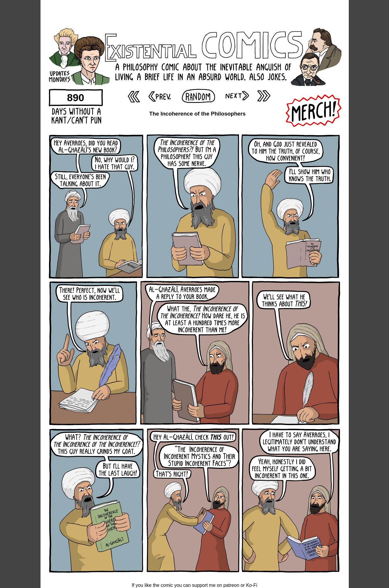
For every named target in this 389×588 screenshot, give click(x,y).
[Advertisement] (195, 13)
